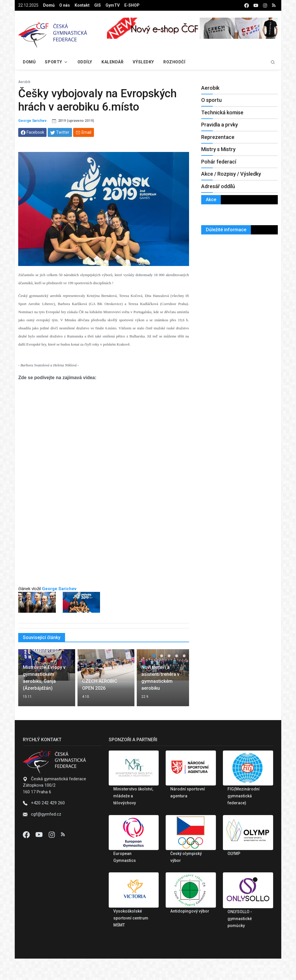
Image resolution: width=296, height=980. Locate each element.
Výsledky (143, 62)
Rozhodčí (174, 62)
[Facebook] (27, 834)
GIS (98, 5)
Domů (49, 5)
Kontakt (82, 5)
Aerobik (24, 82)
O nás (65, 5)
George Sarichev (32, 121)
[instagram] (265, 5)
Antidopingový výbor (190, 911)
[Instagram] (52, 834)
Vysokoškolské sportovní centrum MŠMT (131, 918)
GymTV (113, 5)
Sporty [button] (53, 62)
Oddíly (85, 62)
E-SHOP (132, 5)
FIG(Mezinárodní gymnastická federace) (244, 796)
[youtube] (256, 5)
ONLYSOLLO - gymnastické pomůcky (240, 919)
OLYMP (234, 854)
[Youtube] (40, 834)
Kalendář (112, 62)
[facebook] (247, 5)
